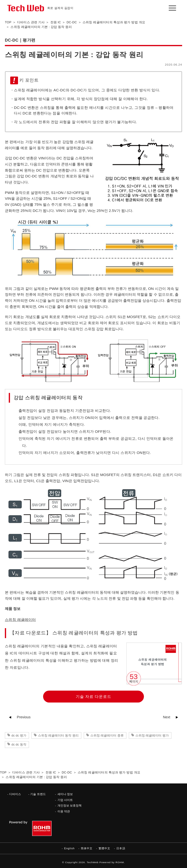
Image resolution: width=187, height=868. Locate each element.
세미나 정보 (65, 794)
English (69, 848)
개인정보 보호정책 (70, 805)
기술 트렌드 (38, 794)
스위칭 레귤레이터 (20, 620)
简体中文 (87, 848)
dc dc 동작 (19, 744)
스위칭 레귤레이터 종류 (107, 735)
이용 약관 (64, 811)
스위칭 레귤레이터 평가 (152, 735)
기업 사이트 (65, 800)
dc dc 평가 (19, 735)
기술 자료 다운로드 (94, 696)
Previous (24, 717)
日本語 (121, 848)
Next (167, 717)
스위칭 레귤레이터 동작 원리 (58, 735)
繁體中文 (104, 848)
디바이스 (15, 794)
